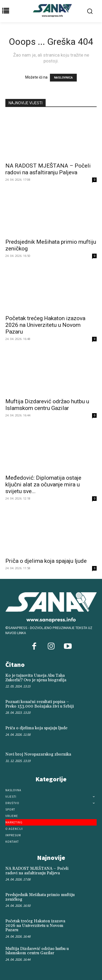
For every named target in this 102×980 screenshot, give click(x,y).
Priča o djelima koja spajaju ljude (46, 561)
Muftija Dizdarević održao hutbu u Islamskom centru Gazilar (47, 405)
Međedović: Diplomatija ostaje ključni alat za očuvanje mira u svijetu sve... (43, 485)
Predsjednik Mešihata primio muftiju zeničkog (40, 897)
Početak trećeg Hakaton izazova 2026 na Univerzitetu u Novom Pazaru (45, 325)
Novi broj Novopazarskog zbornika (38, 754)
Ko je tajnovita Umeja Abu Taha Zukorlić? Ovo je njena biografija (36, 678)
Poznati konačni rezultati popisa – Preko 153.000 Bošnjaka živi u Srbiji (40, 704)
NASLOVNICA (63, 78)
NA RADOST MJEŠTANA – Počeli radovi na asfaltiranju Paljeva (48, 169)
